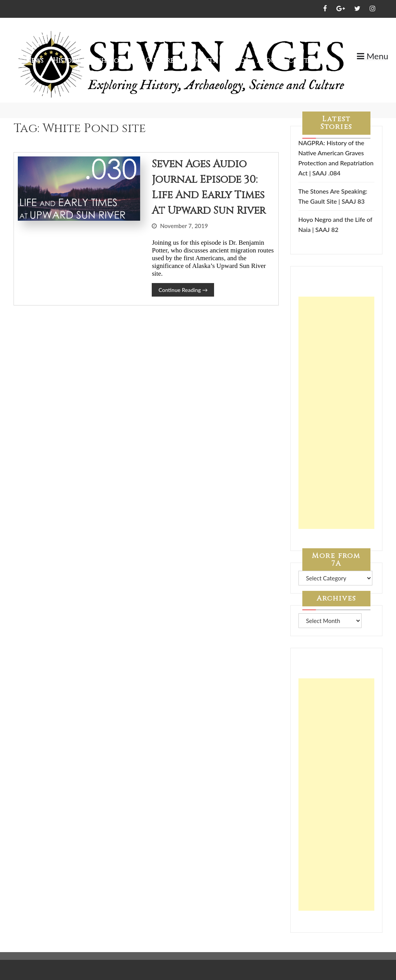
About (268, 61)
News (35, 61)
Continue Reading (183, 290)
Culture (160, 61)
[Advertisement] (336, 413)
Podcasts (199, 61)
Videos (236, 61)
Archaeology (112, 61)
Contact (304, 61)
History (66, 61)
